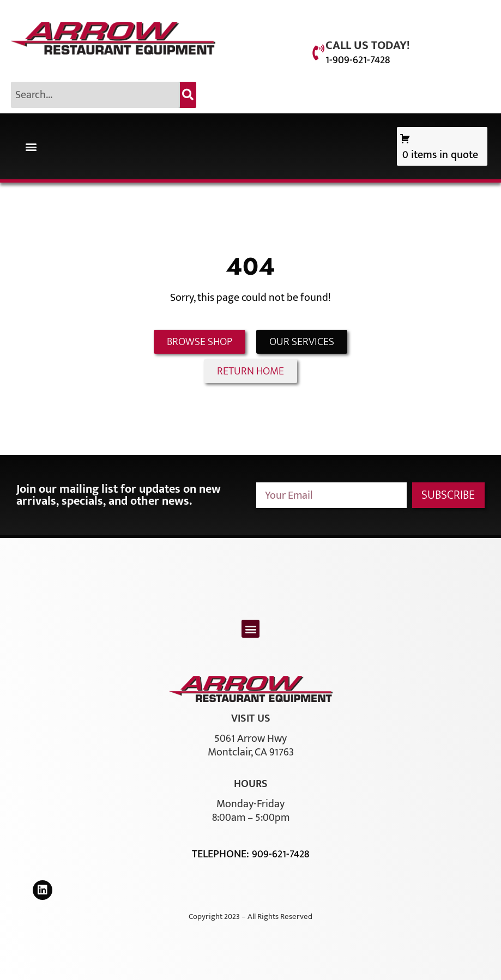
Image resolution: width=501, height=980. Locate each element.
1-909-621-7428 (358, 60)
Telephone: (222, 854)
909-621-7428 (280, 854)
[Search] (188, 95)
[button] (31, 146)
